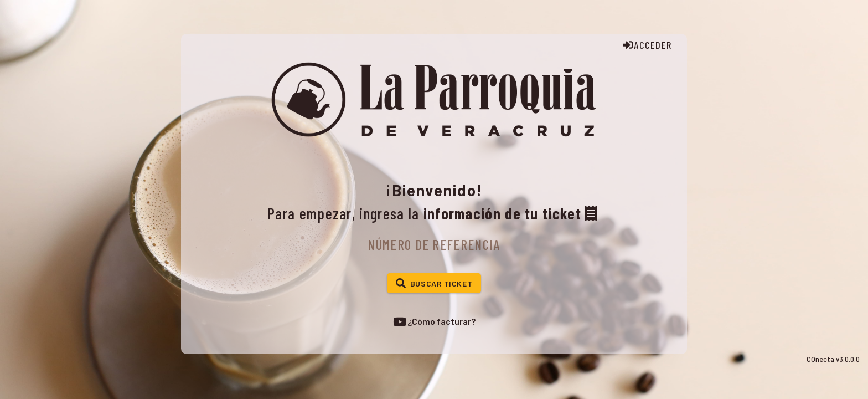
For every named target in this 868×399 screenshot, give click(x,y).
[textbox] (434, 244)
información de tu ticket (512, 213)
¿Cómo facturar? (434, 322)
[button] (434, 283)
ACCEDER (647, 45)
